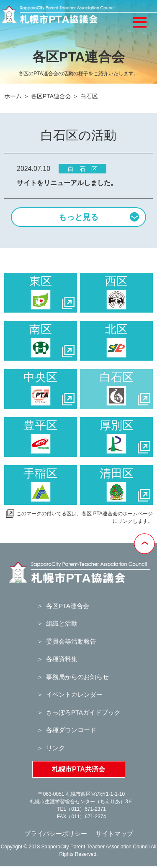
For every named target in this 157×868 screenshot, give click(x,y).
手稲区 (40, 485)
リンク (55, 748)
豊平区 (40, 437)
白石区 (125, 389)
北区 (116, 341)
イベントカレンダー (74, 694)
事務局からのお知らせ (77, 677)
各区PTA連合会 (51, 96)
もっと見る (99, 216)
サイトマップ (114, 834)
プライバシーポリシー (56, 834)
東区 (52, 293)
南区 (52, 341)
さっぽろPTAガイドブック (83, 712)
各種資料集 (62, 659)
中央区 (49, 389)
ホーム (13, 96)
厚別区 (125, 437)
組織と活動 (62, 623)
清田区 (125, 485)
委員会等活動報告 (71, 641)
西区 (116, 293)
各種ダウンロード (71, 730)
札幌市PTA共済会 (78, 769)
